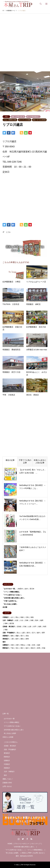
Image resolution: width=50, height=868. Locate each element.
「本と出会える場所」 (10, 604)
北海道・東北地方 (9, 627)
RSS (31, 839)
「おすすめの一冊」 (9, 589)
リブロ (8, 232)
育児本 (32, 589)
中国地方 (6, 617)
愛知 (22, 639)
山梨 (23, 633)
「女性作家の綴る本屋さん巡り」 (14, 598)
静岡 (27, 639)
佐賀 (17, 620)
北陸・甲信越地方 (9, 633)
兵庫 (17, 645)
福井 (38, 633)
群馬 (39, 648)
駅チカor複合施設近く (33, 117)
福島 (40, 627)
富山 (18, 633)
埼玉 (6, 117)
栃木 (27, 648)
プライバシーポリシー (22, 844)
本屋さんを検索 (8, 737)
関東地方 (6, 648)
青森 (6, 630)
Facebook (27, 839)
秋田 (45, 627)
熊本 (37, 620)
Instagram (19, 839)
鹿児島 (12, 623)
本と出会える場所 (10, 733)
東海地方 (6, 639)
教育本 (21, 589)
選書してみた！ (8, 779)
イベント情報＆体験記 (11, 722)
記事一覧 (6, 714)
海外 (4, 642)
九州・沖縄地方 (8, 620)
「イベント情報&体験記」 (12, 592)
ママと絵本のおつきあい (12, 726)
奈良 (34, 645)
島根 (22, 617)
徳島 (12, 636)
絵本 (26, 589)
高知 (27, 636)
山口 (12, 617)
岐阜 (17, 639)
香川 (22, 636)
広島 (27, 617)
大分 (22, 620)
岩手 (35, 627)
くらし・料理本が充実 (10, 120)
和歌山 (23, 645)
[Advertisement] (25, 45)
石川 (33, 633)
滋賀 (39, 645)
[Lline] (17, 133)
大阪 (29, 645)
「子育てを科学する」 (10, 601)
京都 (12, 645)
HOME (10, 844)
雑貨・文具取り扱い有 (18, 117)
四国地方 (6, 636)
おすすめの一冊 (9, 719)
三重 (12, 639)
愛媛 (17, 636)
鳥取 (32, 617)
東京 (22, 648)
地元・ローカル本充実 (39, 120)
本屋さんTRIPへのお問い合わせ (33, 853)
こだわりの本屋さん (11, 742)
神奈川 (33, 648)
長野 (43, 633)
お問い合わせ (7, 786)
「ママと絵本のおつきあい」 (12, 595)
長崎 (6, 623)
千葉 (12, 648)
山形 (30, 627)
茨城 (44, 648)
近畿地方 (6, 645)
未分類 (5, 607)
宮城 (25, 627)
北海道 (19, 627)
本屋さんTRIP (20, 865)
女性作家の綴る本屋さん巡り (14, 730)
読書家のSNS (7, 783)
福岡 (42, 620)
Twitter (23, 839)
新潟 (28, 633)
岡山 (17, 617)
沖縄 (32, 620)
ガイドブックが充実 (25, 120)
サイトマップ (36, 844)
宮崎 (27, 620)
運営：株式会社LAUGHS (24, 856)
